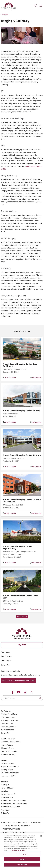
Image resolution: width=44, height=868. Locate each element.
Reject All (22, 861)
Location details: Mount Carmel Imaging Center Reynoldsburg (22, 542)
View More (22, 617)
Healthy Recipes (7, 745)
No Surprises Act (7, 730)
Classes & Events (8, 748)
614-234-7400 (9, 377)
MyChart (22, 645)
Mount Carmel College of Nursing (13, 800)
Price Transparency (8, 727)
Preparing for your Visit (9, 720)
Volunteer (5, 791)
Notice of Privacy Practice (14, 832)
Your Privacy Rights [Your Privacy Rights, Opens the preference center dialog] (22, 855)
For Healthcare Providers (10, 773)
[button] (41, 5)
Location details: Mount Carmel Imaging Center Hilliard (22, 404)
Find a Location (7, 656)
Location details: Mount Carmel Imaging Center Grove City (22, 590)
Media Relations (7, 797)
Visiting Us (5, 785)
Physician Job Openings (10, 766)
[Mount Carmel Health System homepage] (9, 10)
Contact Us (5, 665)
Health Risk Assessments (11, 742)
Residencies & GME (8, 776)
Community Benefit (8, 794)
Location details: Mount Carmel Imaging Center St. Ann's (22, 449)
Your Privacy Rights (11, 829)
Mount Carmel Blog (8, 754)
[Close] (41, 837)
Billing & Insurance (8, 717)
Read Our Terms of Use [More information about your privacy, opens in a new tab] (19, 852)
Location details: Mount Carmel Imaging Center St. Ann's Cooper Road (22, 494)
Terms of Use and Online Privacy (16, 826)
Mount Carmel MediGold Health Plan (14, 804)
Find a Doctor (6, 652)
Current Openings (8, 763)
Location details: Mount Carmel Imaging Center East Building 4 (22, 359)
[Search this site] (22, 698)
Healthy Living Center (9, 751)
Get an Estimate (7, 723)
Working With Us (7, 770)
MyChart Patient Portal (9, 714)
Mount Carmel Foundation (11, 807)
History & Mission (8, 788)
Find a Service (6, 661)
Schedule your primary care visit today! (18, 680)
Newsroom (5, 810)
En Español (5, 813)
